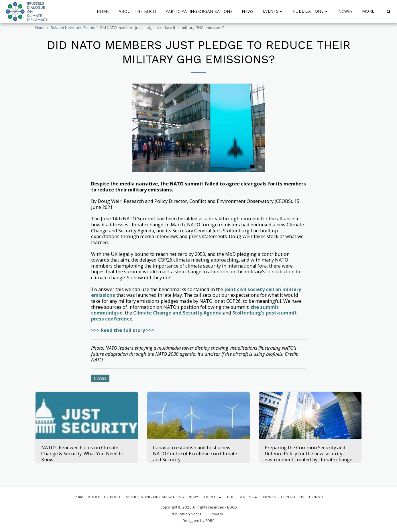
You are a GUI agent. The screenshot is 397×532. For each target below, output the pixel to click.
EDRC (210, 521)
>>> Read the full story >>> (123, 330)
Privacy (217, 514)
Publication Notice (186, 514)
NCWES (100, 378)
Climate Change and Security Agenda (177, 313)
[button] (273, 11)
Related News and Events (73, 27)
